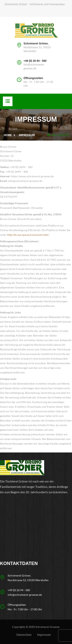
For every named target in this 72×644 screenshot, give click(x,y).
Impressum (44, 635)
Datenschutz (24, 635)
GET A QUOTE (58, 135)
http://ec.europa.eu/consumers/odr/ (28, 235)
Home (8, 135)
